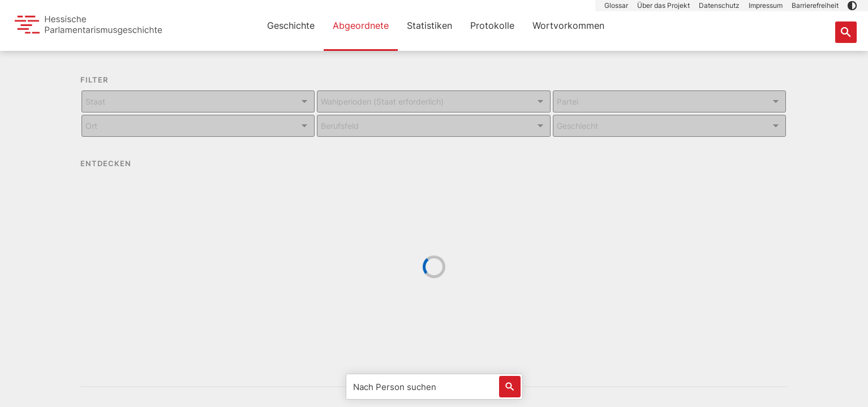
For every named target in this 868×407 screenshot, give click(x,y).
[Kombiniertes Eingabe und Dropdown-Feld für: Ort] (198, 126)
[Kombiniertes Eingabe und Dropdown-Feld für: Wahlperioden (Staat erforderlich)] (433, 101)
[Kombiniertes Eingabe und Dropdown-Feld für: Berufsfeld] (433, 126)
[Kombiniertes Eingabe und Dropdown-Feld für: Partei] (669, 101)
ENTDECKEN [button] (114, 164)
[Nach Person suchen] (434, 387)
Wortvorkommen (568, 25)
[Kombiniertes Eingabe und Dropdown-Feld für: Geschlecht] (669, 126)
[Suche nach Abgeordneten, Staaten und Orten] (846, 32)
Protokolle (492, 25)
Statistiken (429, 25)
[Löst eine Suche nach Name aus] (510, 387)
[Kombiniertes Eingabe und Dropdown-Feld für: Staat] (198, 101)
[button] (852, 6)
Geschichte (291, 25)
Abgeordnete (361, 25)
